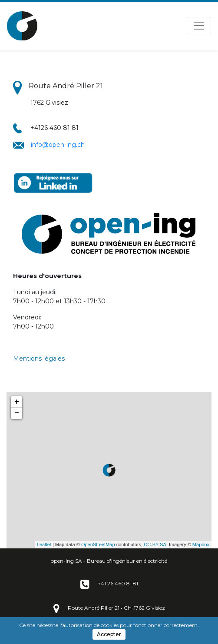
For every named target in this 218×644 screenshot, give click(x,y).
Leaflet (44, 544)
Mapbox (201, 544)
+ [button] (17, 402)
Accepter (109, 634)
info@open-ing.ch (58, 145)
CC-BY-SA (155, 544)
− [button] (17, 413)
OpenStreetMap (98, 544)
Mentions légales (39, 359)
